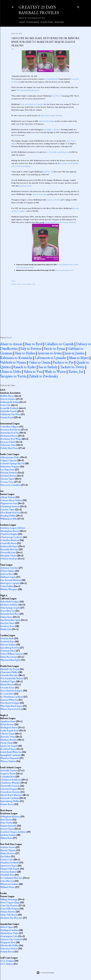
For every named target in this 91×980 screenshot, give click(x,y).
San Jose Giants (8, 623)
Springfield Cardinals (10, 755)
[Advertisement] (45, 308)
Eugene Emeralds (9, 826)
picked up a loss (25, 186)
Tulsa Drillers (7, 586)
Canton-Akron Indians (24, 284)
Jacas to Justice (74, 353)
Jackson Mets (7, 574)
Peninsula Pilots (8, 651)
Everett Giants (7, 829)
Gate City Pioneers (9, 905)
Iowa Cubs (6, 405)
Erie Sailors (6, 856)
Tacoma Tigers (7, 479)
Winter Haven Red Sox (11, 709)
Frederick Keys (8, 641)
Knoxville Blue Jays (9, 549)
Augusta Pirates (8, 773)
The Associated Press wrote (28, 90)
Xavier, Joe (76, 372)
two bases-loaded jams (69, 163)
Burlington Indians (10, 930)
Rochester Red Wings (11, 439)
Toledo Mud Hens (9, 448)
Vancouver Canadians (11, 485)
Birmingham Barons (10, 531)
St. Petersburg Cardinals (12, 697)
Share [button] (13, 281)
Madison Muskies (9, 740)
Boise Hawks (7, 823)
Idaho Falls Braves (9, 915)
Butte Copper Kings (10, 902)
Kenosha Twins (8, 737)
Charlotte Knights (9, 534)
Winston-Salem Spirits (11, 660)
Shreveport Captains (10, 583)
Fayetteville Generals (10, 786)
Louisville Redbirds (10, 408)
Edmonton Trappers (10, 466)
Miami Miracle (7, 684)
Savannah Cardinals (10, 798)
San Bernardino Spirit (10, 620)
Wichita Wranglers (9, 589)
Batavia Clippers (8, 850)
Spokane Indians (8, 835)
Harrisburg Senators (10, 506)
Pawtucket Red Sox (10, 433)
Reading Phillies (8, 516)
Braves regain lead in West (64, 270)
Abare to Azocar (11, 344)
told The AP (57, 96)
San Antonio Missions (11, 580)
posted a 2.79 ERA (53, 200)
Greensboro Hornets (10, 792)
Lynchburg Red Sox (10, 648)
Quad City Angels (9, 746)
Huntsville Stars (8, 552)
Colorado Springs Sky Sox (13, 463)
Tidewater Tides (8, 445)
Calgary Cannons (9, 460)
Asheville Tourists (9, 770)
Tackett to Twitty (72, 367)
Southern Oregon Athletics (13, 832)
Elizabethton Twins (10, 933)
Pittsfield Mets (7, 875)
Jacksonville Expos (9, 546)
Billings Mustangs (9, 899)
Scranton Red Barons (11, 430)
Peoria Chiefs (7, 743)
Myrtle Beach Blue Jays (11, 795)
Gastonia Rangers (9, 789)
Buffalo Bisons (7, 396)
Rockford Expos (8, 749)
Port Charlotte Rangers (12, 691)
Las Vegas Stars (8, 470)
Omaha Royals (7, 417)
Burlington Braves (9, 727)
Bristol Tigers (7, 927)
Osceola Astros (8, 687)
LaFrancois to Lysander (51, 358)
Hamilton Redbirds (10, 863)
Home (21, 22)
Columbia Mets (8, 777)
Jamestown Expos (9, 866)
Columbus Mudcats (10, 540)
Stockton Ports (8, 626)
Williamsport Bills (9, 519)
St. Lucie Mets (7, 694)
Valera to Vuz (33, 372)
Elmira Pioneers (8, 853)
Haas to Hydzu (25, 353)
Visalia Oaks (6, 629)
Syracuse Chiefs (8, 442)
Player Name (32, 22)
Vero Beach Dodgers (10, 703)
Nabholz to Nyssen (13, 362)
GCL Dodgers (7, 961)
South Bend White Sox (11, 752)
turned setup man (40, 194)
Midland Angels (8, 577)
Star (34, 284)
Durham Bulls (7, 638)
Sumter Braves (7, 804)
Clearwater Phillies (9, 672)
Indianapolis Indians (10, 402)
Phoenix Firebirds (9, 473)
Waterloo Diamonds (10, 758)
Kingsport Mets (8, 942)
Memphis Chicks (8, 555)
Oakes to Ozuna (40, 362)
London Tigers (8, 509)
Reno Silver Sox (8, 611)
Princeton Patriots (9, 948)
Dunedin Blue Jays (9, 675)
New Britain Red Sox (10, 512)
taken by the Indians (47, 121)
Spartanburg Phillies (10, 801)
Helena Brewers (8, 912)
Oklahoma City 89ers (10, 414)
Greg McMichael (52, 79)
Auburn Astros (8, 847)
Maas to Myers (79, 358)
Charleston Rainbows (11, 780)
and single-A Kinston (52, 130)
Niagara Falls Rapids (10, 869)
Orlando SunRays (9, 559)
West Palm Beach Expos (11, 706)
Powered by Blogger (45, 973)
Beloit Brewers (7, 724)
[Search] (78, 7)
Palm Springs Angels (10, 608)
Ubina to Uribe (11, 372)
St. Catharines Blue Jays (11, 878)
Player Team (46, 22)
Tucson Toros (7, 482)
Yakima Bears (6, 838)
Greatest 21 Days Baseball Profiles (39, 10)
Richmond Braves (9, 436)
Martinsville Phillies (10, 945)
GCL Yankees (7, 964)
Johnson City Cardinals (11, 939)
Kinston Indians (8, 645)
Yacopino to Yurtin (13, 376)
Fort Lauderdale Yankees (12, 678)
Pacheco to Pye (63, 362)
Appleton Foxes (8, 721)
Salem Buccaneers (9, 657)
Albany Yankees (8, 497)
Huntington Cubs (9, 936)
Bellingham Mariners (10, 816)
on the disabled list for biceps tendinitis (60, 222)
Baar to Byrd (34, 344)
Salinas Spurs (7, 617)
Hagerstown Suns (9, 503)
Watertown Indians (9, 884)
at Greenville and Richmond (58, 152)
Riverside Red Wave (10, 614)
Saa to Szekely (48, 367)
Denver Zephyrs (8, 399)
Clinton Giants (8, 734)
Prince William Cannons (12, 654)
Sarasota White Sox (9, 700)
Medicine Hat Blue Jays (11, 918)
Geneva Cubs (7, 859)
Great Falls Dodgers (10, 909)
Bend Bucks (6, 820)
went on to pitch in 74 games (32, 104)
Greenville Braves (9, 543)
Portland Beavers (8, 476)
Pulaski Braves (7, 952)
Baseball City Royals (10, 669)
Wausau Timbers (8, 761)
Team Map (58, 22)
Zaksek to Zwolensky (43, 376)
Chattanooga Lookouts (12, 537)
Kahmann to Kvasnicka (16, 358)
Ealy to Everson (31, 349)
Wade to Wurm (55, 372)
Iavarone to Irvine (50, 353)
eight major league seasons (51, 115)
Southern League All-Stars (13, 528)
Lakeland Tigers (8, 681)
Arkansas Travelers (9, 568)
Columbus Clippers (10, 427)
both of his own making (21, 166)
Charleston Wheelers (10, 783)
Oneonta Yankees (9, 872)
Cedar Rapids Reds (10, 730)
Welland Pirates (8, 887)
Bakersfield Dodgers (10, 602)
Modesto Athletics (9, 605)
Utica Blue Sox (7, 881)
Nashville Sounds (9, 411)
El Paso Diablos (8, 571)
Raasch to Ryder (25, 367)
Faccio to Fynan (55, 349)
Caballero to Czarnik (59, 344)
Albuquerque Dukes (10, 457)
